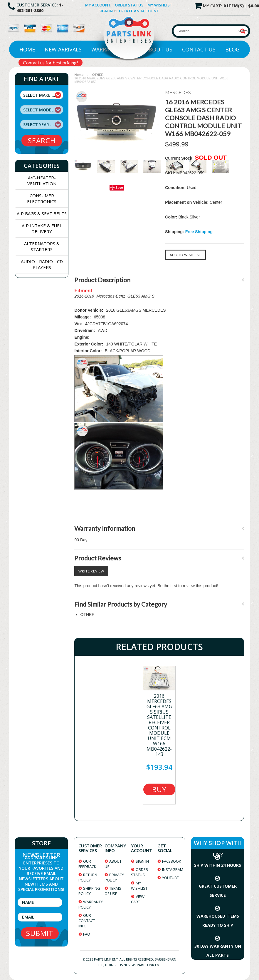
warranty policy (91, 904)
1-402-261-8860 (40, 8)
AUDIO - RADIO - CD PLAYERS (42, 264)
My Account (98, 5)
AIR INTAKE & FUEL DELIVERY (42, 228)
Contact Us (199, 49)
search (42, 140)
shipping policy (89, 891)
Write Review (91, 571)
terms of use (113, 891)
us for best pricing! (51, 62)
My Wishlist (160, 5)
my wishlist (139, 886)
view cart (138, 899)
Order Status (129, 5)
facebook (172, 861)
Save (119, 188)
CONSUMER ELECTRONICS (42, 198)
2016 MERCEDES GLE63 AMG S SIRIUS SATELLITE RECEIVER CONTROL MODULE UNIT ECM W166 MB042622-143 (159, 725)
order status (139, 872)
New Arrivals (63, 49)
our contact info (87, 921)
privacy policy (114, 877)
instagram (173, 869)
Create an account (139, 11)
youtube (170, 878)
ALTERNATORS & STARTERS (42, 246)
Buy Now (159, 790)
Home (27, 49)
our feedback (87, 864)
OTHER (98, 75)
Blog (232, 49)
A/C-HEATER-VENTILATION (42, 181)
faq (87, 934)
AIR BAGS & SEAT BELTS (42, 213)
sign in (142, 861)
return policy (88, 877)
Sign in (106, 11)
